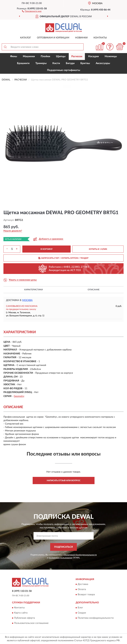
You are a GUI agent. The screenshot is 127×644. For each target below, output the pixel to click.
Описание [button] (94, 290)
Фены (14, 56)
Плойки (45, 56)
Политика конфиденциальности (96, 618)
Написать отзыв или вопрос (64, 481)
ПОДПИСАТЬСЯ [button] (63, 547)
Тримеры (41, 63)
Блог (80, 608)
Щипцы (61, 56)
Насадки (93, 56)
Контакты (100, 38)
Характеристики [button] (33, 290)
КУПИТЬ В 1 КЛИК (98, 249)
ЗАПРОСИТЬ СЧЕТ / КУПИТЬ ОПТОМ (63, 258)
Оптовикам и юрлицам (53, 38)
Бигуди (70, 63)
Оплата (82, 590)
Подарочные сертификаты (64, 70)
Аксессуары (103, 63)
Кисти (56, 63)
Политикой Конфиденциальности (80, 555)
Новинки (81, 38)
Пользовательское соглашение (31, 623)
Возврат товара (86, 595)
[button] (32, 11)
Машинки (29, 56)
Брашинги (23, 63)
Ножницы (111, 56)
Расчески (77, 56)
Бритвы (85, 63)
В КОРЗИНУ (47, 249)
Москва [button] (27, 300)
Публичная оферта (24, 618)
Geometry (19, 396)
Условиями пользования (61, 558)
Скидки (82, 613)
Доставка (83, 584)
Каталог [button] (26, 38)
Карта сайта (21, 613)
